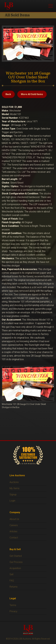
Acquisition (15, 568)
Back (8, 94)
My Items (14, 488)
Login (12, 501)
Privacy (13, 611)
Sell (11, 574)
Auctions (14, 482)
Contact (14, 538)
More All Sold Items (32, 94)
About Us (14, 519)
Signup (13, 494)
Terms (13, 605)
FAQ (12, 581)
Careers (14, 525)
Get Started (16, 556)
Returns (14, 587)
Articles (13, 531)
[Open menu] (51, 6)
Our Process (16, 562)
